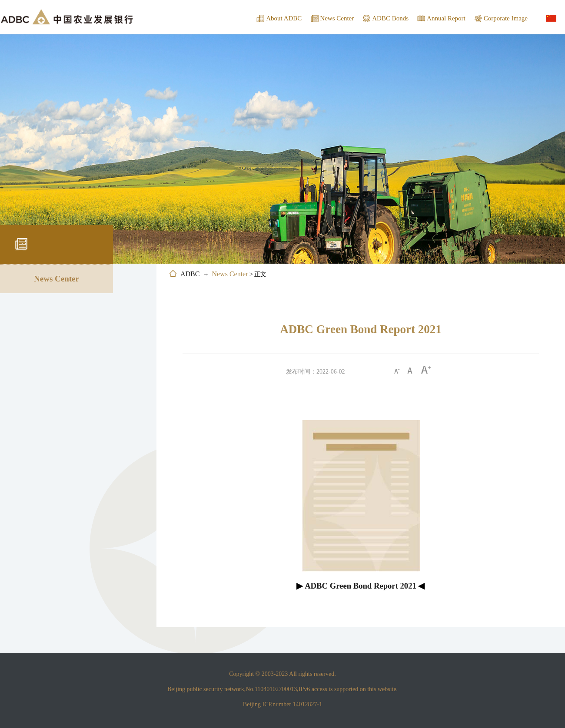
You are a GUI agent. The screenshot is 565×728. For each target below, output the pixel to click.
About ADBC (284, 18)
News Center (337, 18)
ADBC (190, 274)
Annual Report (446, 18)
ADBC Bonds (390, 18)
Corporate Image (506, 18)
